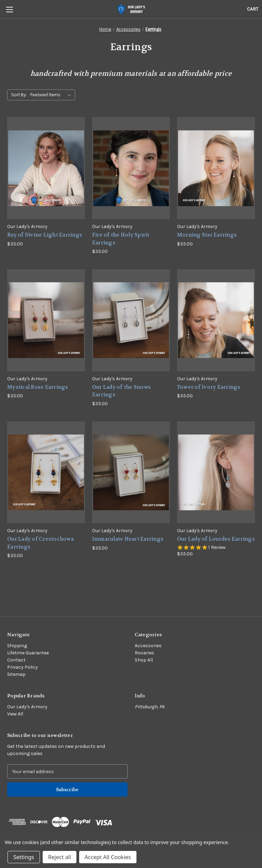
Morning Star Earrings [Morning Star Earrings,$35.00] (207, 235)
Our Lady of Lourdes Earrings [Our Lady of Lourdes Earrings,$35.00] (216, 539)
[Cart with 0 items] (253, 9)
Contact (16, 660)
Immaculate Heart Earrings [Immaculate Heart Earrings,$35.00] (128, 539)
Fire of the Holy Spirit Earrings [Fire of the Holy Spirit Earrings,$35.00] (121, 239)
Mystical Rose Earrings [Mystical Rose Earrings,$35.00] (38, 387)
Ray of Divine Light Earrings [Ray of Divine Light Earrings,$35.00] (45, 235)
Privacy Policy (23, 667)
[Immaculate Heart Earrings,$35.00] (131, 473)
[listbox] (52, 95)
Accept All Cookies (108, 857)
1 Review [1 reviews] (217, 547)
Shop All (144, 660)
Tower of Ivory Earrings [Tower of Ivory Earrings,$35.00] (209, 387)
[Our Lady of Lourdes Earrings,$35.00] (216, 473)
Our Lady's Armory (27, 707)
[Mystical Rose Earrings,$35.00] (46, 320)
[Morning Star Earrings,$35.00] (216, 168)
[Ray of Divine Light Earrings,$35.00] (46, 168)
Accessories (148, 646)
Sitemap (16, 674)
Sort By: (19, 95)
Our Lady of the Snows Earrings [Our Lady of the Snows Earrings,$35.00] (121, 391)
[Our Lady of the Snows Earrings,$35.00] (131, 320)
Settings (24, 857)
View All (15, 714)
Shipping (17, 646)
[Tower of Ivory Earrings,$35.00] (216, 320)
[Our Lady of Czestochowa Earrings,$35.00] (46, 473)
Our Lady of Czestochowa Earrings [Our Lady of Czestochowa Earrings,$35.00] (40, 543)
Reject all (60, 857)
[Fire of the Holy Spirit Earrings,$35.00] (131, 168)
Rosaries (144, 653)
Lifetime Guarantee (28, 653)
